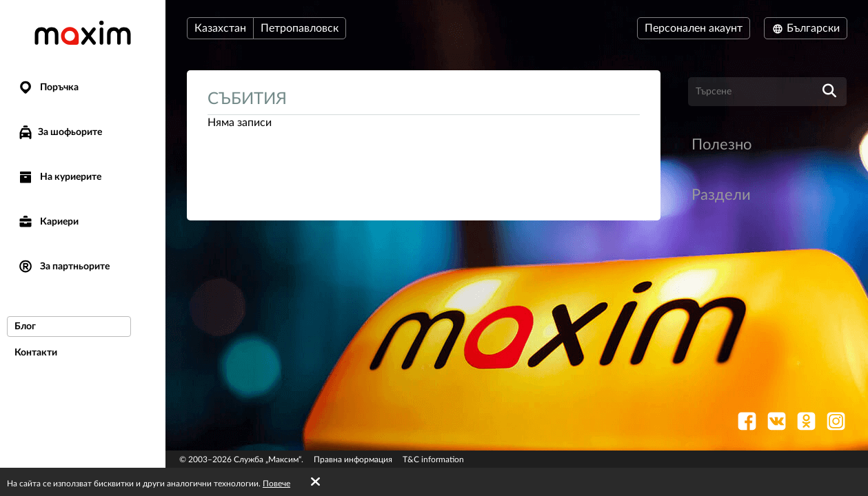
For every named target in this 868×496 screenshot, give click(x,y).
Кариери (48, 222)
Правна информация (353, 459)
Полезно (721, 145)
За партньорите (63, 267)
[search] (829, 92)
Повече (276, 484)
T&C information (433, 459)
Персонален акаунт (694, 28)
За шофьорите (60, 132)
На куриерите (59, 177)
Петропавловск (300, 28)
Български (806, 28)
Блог (25, 327)
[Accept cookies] (315, 482)
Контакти (36, 353)
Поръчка (48, 88)
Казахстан (220, 28)
